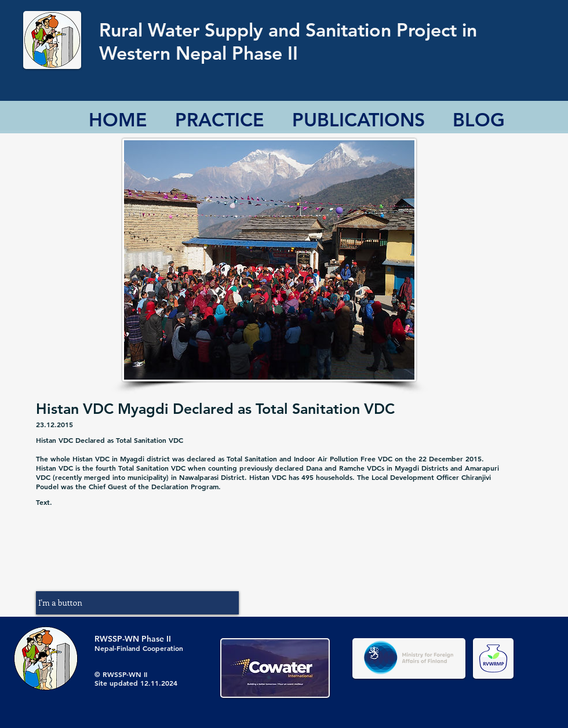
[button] (137, 603)
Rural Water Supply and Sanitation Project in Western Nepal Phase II (288, 41)
